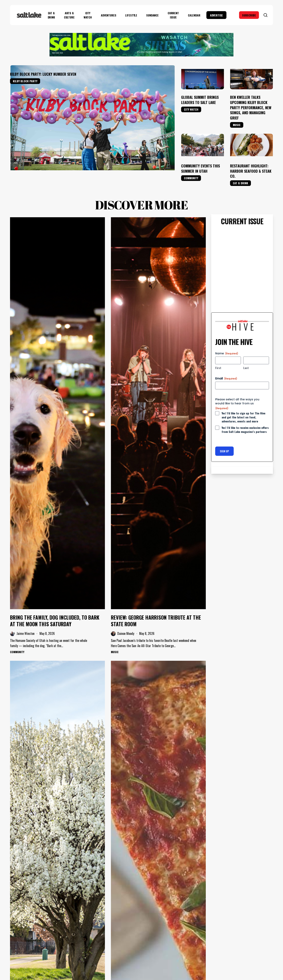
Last (246, 368)
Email (226, 378)
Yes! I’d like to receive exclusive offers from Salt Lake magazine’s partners (245, 430)
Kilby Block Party (25, 81)
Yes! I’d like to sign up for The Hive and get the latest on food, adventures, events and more (243, 417)
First (218, 368)
